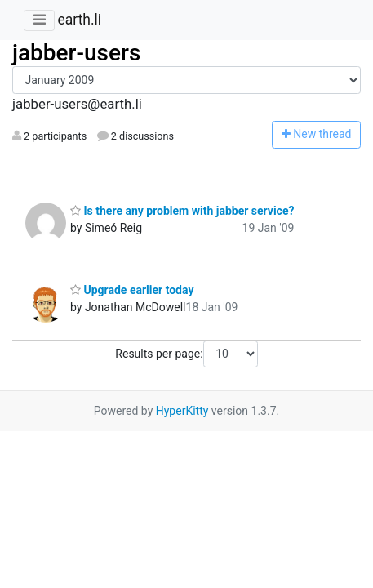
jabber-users (76, 53)
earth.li (79, 20)
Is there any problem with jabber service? (182, 211)
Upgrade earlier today (132, 290)
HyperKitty (182, 411)
